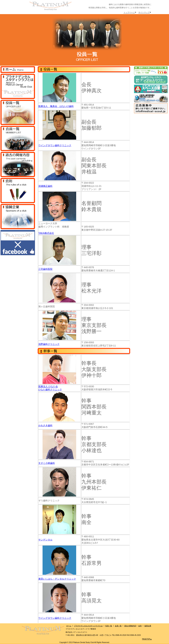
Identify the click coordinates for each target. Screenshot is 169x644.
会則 (140, 626)
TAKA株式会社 (46, 233)
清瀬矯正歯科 (45, 186)
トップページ (130, 12)
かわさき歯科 (45, 425)
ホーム (69, 626)
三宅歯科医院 (45, 269)
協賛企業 (148, 626)
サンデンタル (45, 540)
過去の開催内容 (130, 626)
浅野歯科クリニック (49, 344)
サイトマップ (145, 12)
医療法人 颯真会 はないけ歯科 (56, 106)
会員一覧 (118, 626)
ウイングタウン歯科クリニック (55, 145)
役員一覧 (109, 626)
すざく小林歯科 (47, 463)
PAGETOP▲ (147, 639)
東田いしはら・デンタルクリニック (57, 579)
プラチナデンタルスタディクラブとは (88, 626)
